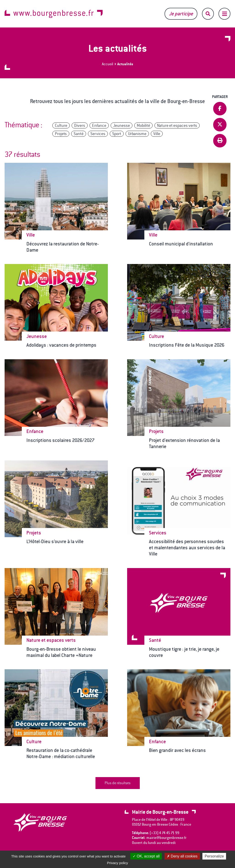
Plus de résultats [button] (118, 783)
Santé (79, 134)
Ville (157, 134)
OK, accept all (146, 856)
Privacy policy (117, 863)
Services (98, 134)
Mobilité (143, 125)
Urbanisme (137, 134)
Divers (80, 125)
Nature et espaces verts (177, 125)
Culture (61, 125)
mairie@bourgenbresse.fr (166, 838)
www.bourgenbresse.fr (54, 14)
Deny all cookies (182, 856)
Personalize (214, 856)
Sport (117, 134)
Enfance (99, 125)
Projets (61, 134)
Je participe (181, 14)
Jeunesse (122, 125)
